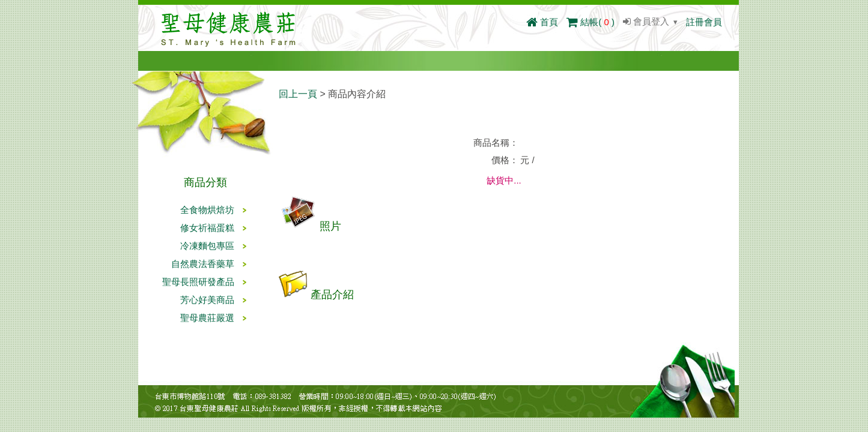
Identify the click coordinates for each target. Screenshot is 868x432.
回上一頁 (298, 94)
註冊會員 (704, 22)
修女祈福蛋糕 (207, 228)
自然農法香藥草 (203, 264)
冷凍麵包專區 (207, 246)
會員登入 (646, 21)
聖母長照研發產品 (198, 282)
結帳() (590, 22)
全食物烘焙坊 (207, 210)
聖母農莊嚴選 (207, 318)
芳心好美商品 (207, 300)
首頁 (542, 22)
